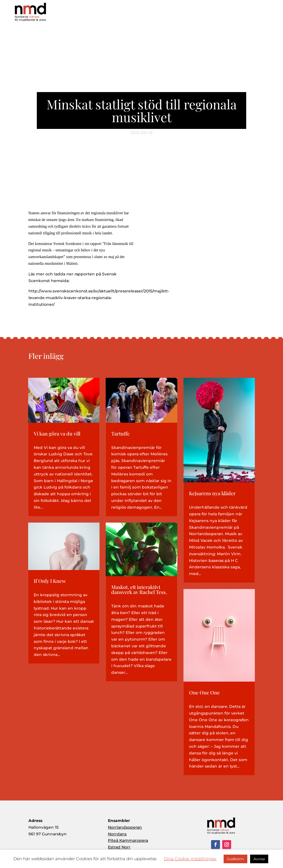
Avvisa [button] (259, 859)
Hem (138, 14)
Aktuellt (244, 14)
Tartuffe (120, 434)
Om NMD (160, 14)
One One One (204, 693)
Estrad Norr (119, 847)
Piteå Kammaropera (128, 840)
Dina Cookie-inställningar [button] (190, 859)
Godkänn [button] (235, 859)
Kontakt (266, 14)
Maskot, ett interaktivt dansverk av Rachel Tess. (139, 590)
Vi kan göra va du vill (57, 434)
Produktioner (190, 14)
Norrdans (117, 834)
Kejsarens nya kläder (212, 493)
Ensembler (219, 14)
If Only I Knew (50, 581)
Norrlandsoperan (125, 827)
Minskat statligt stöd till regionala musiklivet (142, 110)
